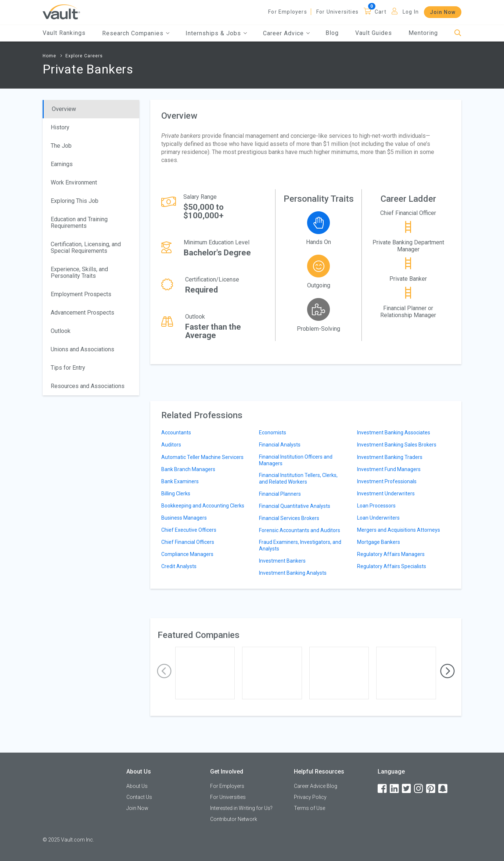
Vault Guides (374, 33)
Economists (273, 433)
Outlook (61, 331)
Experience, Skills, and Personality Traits (79, 272)
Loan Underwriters (378, 518)
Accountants (176, 433)
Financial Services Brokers (289, 518)
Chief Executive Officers (189, 530)
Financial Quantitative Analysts (295, 506)
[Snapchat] (443, 789)
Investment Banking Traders (390, 457)
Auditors (171, 445)
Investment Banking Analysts (293, 573)
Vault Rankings (64, 33)
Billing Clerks (176, 494)
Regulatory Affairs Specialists (392, 566)
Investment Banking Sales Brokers (397, 445)
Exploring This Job (75, 201)
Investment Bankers (282, 561)
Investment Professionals (387, 481)
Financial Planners (280, 494)
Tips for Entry (68, 368)
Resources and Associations (88, 386)
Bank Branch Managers (188, 469)
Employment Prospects (81, 294)
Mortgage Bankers (379, 542)
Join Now (443, 12)
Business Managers (184, 518)
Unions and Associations (82, 349)
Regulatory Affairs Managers (391, 554)
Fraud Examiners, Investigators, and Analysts (300, 545)
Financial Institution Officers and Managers (296, 460)
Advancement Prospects (82, 313)
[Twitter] (407, 789)
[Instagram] (419, 789)
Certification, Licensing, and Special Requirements (86, 247)
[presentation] (164, 671)
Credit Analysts (179, 566)
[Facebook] (383, 789)
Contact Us (139, 797)
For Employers (288, 12)
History (60, 127)
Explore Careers (84, 56)
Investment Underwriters (386, 494)
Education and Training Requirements (79, 223)
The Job (61, 146)
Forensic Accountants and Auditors (300, 530)
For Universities (337, 12)
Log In (411, 12)
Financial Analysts (280, 445)
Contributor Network (234, 819)
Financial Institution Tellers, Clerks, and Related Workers (298, 478)
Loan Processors (376, 506)
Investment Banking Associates (394, 433)
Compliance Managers (187, 554)
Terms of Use (309, 808)
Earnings (62, 164)
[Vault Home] (61, 12)
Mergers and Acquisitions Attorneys (399, 530)
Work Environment (74, 182)
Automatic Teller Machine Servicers (202, 457)
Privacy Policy (310, 797)
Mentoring (423, 33)
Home (49, 56)
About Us (137, 786)
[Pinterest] (431, 789)
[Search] (458, 33)
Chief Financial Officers (188, 542)
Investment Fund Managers (389, 469)
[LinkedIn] (395, 789)
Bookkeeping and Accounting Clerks (203, 506)
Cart (381, 12)
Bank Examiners (180, 481)
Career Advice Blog (316, 786)
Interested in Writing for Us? (241, 808)
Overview (64, 109)
